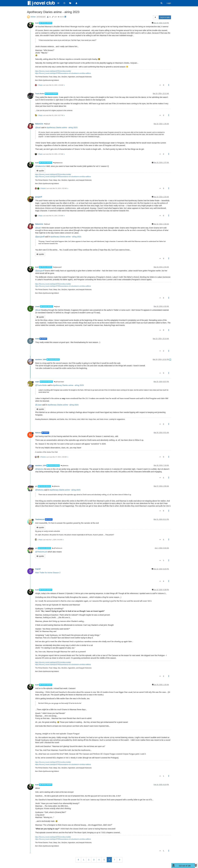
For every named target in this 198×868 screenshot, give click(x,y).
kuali (37, 23)
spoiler (40, 171)
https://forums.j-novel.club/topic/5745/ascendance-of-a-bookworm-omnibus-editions (63, 73)
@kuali (47, 124)
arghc (37, 382)
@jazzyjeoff (40, 237)
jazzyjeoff (39, 197)
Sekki (37, 339)
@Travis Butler (59, 382)
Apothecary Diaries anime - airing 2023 (62, 127)
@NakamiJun (58, 163)
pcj (36, 486)
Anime (33, 17)
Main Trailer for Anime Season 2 (48, 573)
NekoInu (38, 433)
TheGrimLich (40, 519)
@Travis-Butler (41, 385)
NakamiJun (39, 124)
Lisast (37, 306)
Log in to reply (165, 17)
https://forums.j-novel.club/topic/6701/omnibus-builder (53, 71)
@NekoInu (65, 466)
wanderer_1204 (41, 359)
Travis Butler (40, 94)
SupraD (38, 569)
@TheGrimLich (57, 548)
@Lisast (38, 405)
